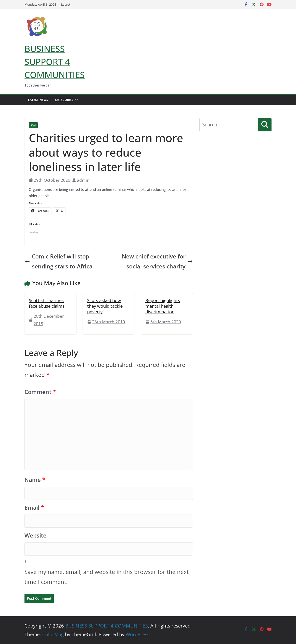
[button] (76, 100)
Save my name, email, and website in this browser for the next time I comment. (107, 577)
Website (35, 535)
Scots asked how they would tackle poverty (105, 306)
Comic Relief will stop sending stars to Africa (59, 261)
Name (35, 480)
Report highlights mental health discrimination (163, 306)
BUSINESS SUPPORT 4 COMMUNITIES (55, 62)
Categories (64, 100)
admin (83, 180)
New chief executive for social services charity (157, 261)
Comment (40, 392)
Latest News (38, 100)
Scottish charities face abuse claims (47, 303)
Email (34, 508)
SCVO (33, 125)
